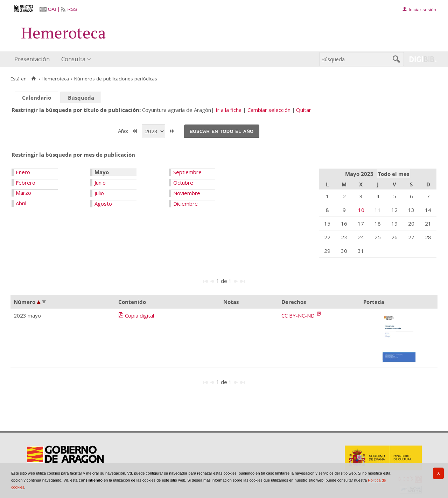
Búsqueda (81, 98)
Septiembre (187, 172)
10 (361, 210)
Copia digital (139, 315)
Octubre (183, 183)
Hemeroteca (55, 79)
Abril (21, 203)
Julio (99, 193)
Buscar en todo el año (222, 131)
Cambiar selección (269, 110)
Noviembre (187, 193)
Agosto (103, 204)
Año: (124, 130)
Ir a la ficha (229, 110)
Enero (23, 172)
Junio (100, 183)
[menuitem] (34, 59)
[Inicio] (33, 79)
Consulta (73, 59)
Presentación (32, 59)
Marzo (23, 193)
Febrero (26, 183)
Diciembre (185, 204)
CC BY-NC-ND (299, 315)
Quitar (304, 110)
